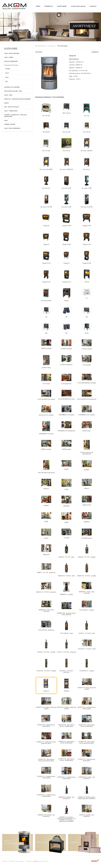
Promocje (49, 6)
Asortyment (62, 6)
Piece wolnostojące (11, 65)
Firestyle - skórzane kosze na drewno (18, 99)
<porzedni (39, 52)
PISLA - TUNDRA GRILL (11, 111)
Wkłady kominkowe (11, 61)
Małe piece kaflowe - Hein (13, 91)
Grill (6, 121)
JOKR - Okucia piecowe (12, 53)
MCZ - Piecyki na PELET (12, 107)
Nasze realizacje (78, 6)
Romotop (8, 69)
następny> (95, 52)
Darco (7, 103)
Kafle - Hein (8, 95)
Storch (7, 73)
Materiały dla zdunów (12, 87)
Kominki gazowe (10, 124)
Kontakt (93, 6)
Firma (38, 6)
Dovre (7, 77)
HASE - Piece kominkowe (12, 128)
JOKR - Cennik (9, 57)
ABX (7, 82)
